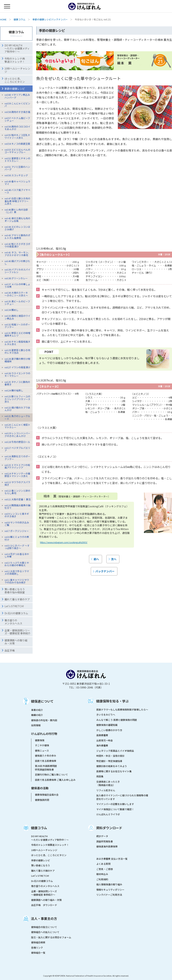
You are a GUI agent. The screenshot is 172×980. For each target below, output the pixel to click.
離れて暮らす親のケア (17, 599)
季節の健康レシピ (41, 860)
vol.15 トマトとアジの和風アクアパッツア (17, 466)
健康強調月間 (42, 800)
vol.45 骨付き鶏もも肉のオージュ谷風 (17, 220)
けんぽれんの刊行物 (44, 734)
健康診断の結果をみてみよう (112, 766)
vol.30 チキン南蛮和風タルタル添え (17, 343)
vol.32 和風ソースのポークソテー (17, 326)
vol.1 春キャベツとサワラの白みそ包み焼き (17, 581)
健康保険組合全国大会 (47, 795)
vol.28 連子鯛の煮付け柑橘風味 (17, 360)
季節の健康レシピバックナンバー (50, 19)
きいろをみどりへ (106, 715)
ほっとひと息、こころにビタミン (15, 80)
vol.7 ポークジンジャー (17, 531)
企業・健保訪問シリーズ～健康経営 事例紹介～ (44, 893)
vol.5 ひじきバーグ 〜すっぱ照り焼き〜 (17, 547)
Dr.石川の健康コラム (16, 613)
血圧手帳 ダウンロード (44, 905)
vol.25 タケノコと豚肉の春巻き (17, 383)
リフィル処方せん (106, 790)
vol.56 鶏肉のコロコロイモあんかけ (17, 128)
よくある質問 (103, 864)
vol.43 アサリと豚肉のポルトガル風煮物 (17, 237)
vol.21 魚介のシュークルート (17, 417)
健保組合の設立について (44, 927)
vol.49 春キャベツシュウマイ (17, 183)
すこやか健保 (42, 745)
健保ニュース (42, 751)
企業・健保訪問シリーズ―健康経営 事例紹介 (17, 632)
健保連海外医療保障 (107, 846)
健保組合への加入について (45, 932)
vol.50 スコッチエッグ (16, 175)
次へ (114, 559)
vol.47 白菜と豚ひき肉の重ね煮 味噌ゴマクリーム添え (17, 201)
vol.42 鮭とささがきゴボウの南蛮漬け (17, 245)
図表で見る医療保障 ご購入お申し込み (55, 780)
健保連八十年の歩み (46, 756)
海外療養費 (102, 745)
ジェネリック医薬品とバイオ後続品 (115, 751)
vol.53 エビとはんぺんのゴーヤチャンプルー (17, 151)
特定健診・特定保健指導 (109, 761)
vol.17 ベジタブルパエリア (17, 449)
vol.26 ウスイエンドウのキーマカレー (17, 374)
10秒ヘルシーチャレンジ (17, 70)
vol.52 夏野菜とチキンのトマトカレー (17, 160)
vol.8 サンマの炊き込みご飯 (17, 524)
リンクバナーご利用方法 (109, 895)
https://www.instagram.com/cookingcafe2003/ (64, 542)
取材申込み (102, 874)
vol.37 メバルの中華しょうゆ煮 (17, 285)
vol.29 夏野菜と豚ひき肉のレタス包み (17, 351)
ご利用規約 (102, 879)
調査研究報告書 (105, 841)
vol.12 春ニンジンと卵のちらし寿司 (17, 492)
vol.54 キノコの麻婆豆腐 (17, 144)
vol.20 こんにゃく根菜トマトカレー (17, 426)
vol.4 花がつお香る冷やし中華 (17, 555)
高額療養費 (102, 735)
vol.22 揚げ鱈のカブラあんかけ (17, 409)
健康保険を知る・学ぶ (112, 701)
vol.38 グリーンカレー (16, 278)
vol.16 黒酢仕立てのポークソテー (17, 458)
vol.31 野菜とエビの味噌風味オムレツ (17, 334)
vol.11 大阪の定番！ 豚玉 (18, 499)
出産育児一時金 (105, 740)
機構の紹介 (37, 715)
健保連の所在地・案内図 (44, 720)
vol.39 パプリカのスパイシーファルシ (17, 271)
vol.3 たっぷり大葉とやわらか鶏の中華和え (17, 564)
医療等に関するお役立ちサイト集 (114, 771)
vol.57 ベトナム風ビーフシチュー (17, 119)
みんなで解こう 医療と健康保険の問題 (117, 720)
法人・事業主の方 (44, 918)
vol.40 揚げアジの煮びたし (17, 262)
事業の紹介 (37, 710)
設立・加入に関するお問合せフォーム (51, 937)
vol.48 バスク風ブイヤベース (17, 191)
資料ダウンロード (109, 828)
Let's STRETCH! (14, 606)
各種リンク (37, 948)
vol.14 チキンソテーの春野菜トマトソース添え (17, 475)
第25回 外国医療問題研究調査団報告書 (46, 768)
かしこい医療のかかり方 (109, 730)
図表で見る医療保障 (46, 761)
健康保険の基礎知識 (107, 725)
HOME (3, 19)
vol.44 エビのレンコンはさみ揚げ (17, 228)
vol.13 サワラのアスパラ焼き (17, 483)
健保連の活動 (40, 788)
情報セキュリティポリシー (110, 890)
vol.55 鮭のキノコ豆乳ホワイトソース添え (17, 136)
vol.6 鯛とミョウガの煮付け (17, 538)
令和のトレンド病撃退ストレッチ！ (15, 60)
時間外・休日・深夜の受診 (110, 756)
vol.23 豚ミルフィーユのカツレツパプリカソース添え (17, 399)
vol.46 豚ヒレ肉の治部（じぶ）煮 (16, 211)
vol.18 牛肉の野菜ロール (17, 442)
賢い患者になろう (41, 865)
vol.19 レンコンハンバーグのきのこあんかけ (17, 434)
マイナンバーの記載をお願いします (115, 804)
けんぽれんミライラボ (108, 814)
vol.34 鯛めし (11, 310)
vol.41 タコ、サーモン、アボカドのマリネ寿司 (17, 254)
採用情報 (36, 725)
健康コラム (19, 19)
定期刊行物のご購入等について (51, 775)
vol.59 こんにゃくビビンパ (17, 105)
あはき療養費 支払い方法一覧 (112, 859)
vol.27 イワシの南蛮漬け (17, 367)
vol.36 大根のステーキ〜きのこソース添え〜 (16, 294)
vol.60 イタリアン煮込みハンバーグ (17, 96)
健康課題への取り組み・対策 (16, 642)
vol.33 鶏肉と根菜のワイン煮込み (17, 317)
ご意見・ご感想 (105, 869)
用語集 (100, 776)
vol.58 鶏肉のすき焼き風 (17, 112)
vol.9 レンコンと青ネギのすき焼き (17, 515)
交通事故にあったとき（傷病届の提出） (108, 783)
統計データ (102, 836)
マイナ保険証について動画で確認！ (115, 809)
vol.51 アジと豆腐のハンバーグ (17, 168)
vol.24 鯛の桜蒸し (14, 390)
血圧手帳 (10, 650)
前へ (96, 559)
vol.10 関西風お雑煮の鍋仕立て (17, 507)
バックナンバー (105, 571)
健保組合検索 (38, 942)
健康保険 (40, 740)
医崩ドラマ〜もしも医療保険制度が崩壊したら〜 (122, 710)
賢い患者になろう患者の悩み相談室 (15, 591)
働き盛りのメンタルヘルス (13, 622)
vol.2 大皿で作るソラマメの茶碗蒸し (17, 572)
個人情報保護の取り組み (109, 884)
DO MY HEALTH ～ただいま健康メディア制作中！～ (17, 48)
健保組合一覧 (38, 953)
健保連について (42, 701)
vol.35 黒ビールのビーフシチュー (17, 303)
